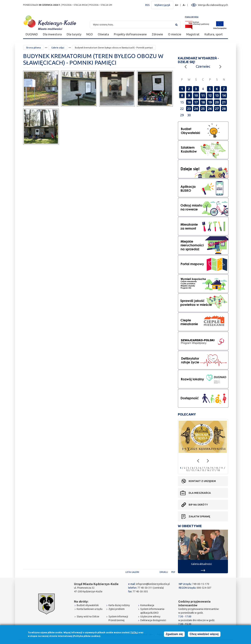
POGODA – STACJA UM (101, 5)
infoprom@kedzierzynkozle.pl (153, 584)
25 (203, 109)
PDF (173, 572)
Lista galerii (132, 572)
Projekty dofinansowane (130, 34)
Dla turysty (74, 34)
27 (217, 109)
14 (224, 95)
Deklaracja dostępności (153, 620)
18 (203, 102)
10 (196, 95)
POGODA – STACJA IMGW (75, 5)
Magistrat (193, 34)
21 (224, 102)
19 (210, 102)
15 (203, 470)
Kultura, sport (214, 34)
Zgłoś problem (117, 609)
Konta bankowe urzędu (90, 609)
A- (184, 5)
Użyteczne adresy (150, 616)
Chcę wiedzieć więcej (204, 635)
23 (189, 109)
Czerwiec (203, 66)
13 (217, 95)
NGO (90, 34)
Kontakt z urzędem (202, 481)
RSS (147, 5)
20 (217, 102)
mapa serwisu (192, 17)
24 (196, 109)
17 (196, 102)
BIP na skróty (198, 505)
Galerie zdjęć (58, 48)
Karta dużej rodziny (119, 605)
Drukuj (164, 572)
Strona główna (33, 48)
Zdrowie (157, 34)
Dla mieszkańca (200, 493)
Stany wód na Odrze (88, 616)
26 (210, 109)
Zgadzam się (174, 635)
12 (210, 95)
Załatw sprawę (199, 516)
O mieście (175, 34)
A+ (177, 5)
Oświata (103, 34)
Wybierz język (162, 5)
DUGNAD (32, 34)
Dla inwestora (52, 34)
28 (224, 109)
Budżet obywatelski (88, 605)
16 (189, 102)
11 (203, 95)
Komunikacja (147, 605)
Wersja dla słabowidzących (213, 5)
